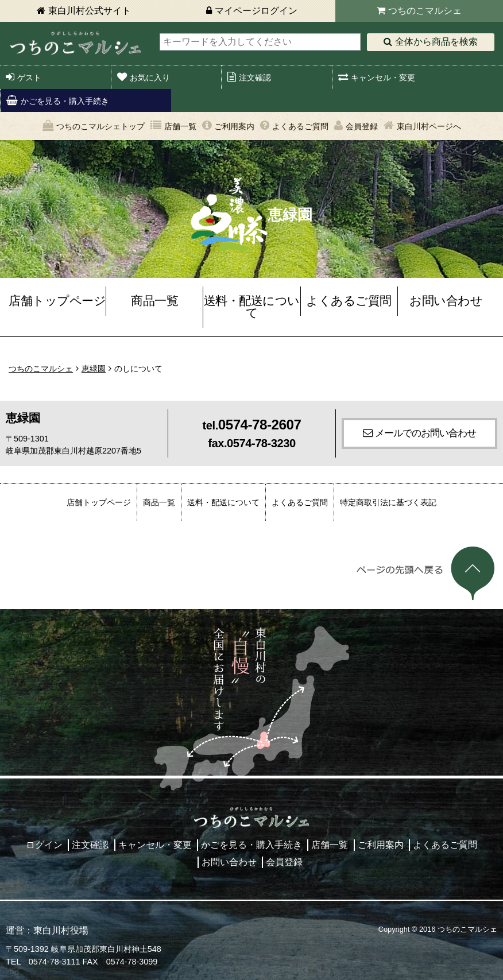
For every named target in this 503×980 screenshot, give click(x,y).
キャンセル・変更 (383, 78)
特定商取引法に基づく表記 (388, 502)
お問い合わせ (446, 301)
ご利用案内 (234, 126)
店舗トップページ (57, 301)
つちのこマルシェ (425, 11)
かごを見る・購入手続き (65, 101)
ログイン (44, 845)
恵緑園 (94, 369)
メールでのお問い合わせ (425, 433)
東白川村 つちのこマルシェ (76, 43)
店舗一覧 (180, 126)
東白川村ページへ (429, 126)
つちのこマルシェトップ (100, 126)
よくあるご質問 (300, 126)
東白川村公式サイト (90, 11)
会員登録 (362, 126)
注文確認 (255, 78)
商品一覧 (154, 301)
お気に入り (150, 78)
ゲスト (29, 78)
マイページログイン (256, 11)
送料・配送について (252, 307)
